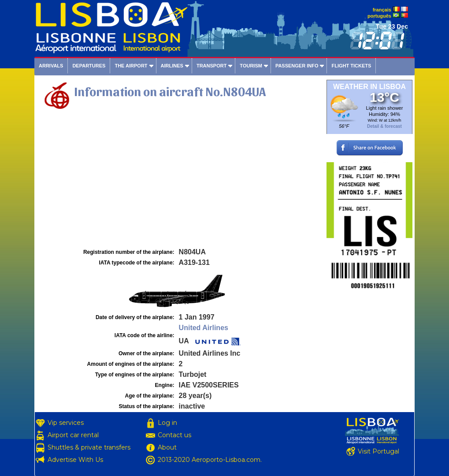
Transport (212, 66)
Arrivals (51, 66)
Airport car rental (73, 435)
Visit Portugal (378, 451)
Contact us (174, 435)
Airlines (172, 66)
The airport (131, 66)
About (167, 447)
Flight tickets (351, 66)
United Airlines (204, 328)
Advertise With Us (75, 460)
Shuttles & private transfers (89, 447)
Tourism (251, 66)
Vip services (66, 423)
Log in (167, 423)
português (379, 16)
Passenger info (297, 66)
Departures (89, 66)
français (382, 10)
